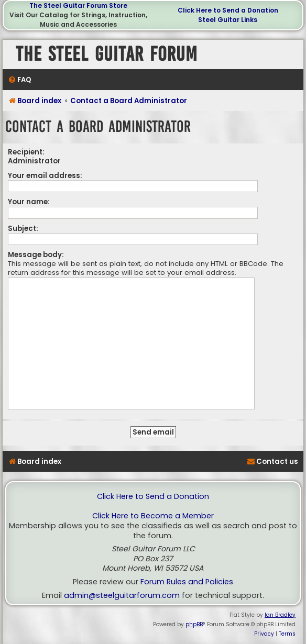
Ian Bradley (280, 615)
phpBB (194, 624)
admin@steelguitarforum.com (122, 596)
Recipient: (26, 152)
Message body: (36, 255)
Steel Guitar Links (228, 20)
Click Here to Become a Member (153, 516)
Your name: (29, 202)
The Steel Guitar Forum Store (78, 5)
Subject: (23, 229)
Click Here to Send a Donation (228, 10)
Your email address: (45, 176)
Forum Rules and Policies (187, 582)
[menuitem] (20, 80)
